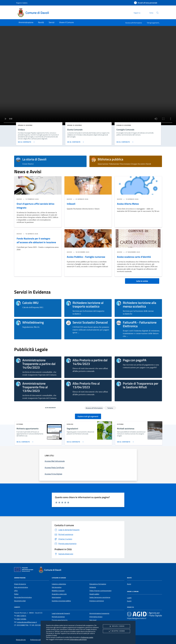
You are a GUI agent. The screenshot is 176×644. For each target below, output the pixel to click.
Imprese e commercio (97, 601)
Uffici (16, 591)
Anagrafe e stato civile (59, 594)
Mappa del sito (21, 640)
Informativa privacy (96, 617)
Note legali (93, 620)
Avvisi (129, 584)
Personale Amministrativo (23, 597)
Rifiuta (116, 626)
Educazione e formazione (98, 584)
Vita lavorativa (57, 587)
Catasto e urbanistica (59, 584)
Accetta (116, 631)
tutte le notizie (142, 281)
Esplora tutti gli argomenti (88, 416)
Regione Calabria (22, 3)
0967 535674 (21, 616)
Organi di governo (20, 584)
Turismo (110, 408)
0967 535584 (22, 619)
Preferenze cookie (87, 637)
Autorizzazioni (56, 597)
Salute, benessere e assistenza (100, 597)
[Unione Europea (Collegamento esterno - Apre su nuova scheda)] (24, 570)
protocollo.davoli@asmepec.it (27, 622)
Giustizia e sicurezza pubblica (61, 601)
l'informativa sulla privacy (78, 639)
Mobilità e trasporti (58, 591)
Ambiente (93, 587)
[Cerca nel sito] (157, 13)
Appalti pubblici (94, 594)
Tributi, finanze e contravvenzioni (100, 591)
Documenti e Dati (20, 601)
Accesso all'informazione (134, 23)
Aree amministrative (21, 587)
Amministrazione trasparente (99, 613)
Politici (16, 594)
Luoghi (129, 598)
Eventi (129, 601)
